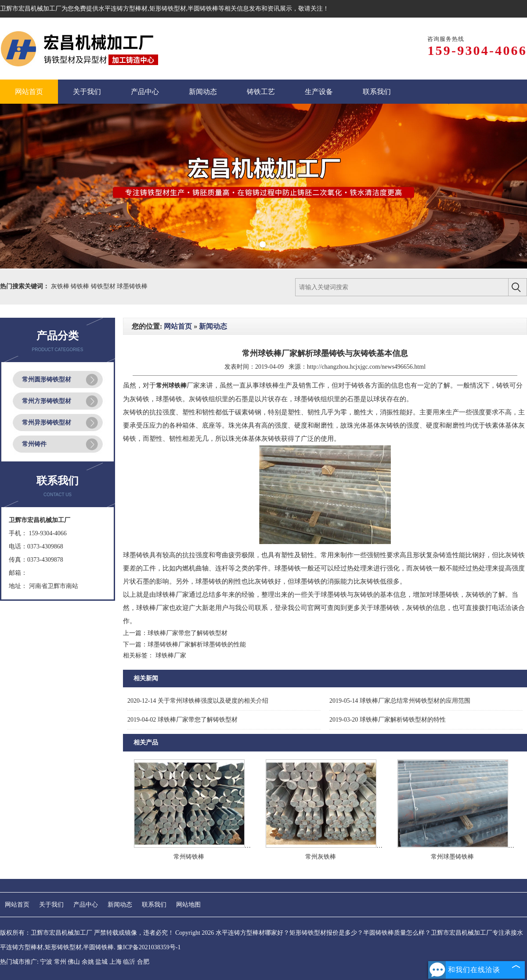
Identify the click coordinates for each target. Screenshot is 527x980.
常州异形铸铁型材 (47, 423)
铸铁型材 (104, 286)
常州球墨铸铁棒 (452, 857)
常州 (60, 962)
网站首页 (178, 326)
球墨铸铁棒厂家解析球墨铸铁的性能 (197, 644)
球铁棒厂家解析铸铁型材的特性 (388, 720)
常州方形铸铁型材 (47, 401)
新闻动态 (213, 326)
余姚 (88, 962)
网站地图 (188, 905)
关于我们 (51, 905)
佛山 (74, 962)
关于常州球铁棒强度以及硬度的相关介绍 (198, 701)
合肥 (143, 962)
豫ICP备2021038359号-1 (149, 947)
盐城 (101, 962)
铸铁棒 (81, 286)
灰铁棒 (61, 286)
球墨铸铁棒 (132, 286)
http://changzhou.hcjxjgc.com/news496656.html (366, 367)
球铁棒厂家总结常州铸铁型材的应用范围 (400, 701)
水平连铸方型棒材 (123, 9)
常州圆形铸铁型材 (47, 379)
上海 (116, 962)
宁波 (46, 962)
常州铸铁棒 (189, 857)
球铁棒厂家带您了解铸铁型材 (188, 633)
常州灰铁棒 (321, 857)
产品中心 (86, 905)
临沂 (129, 962)
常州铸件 (34, 444)
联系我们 (154, 905)
